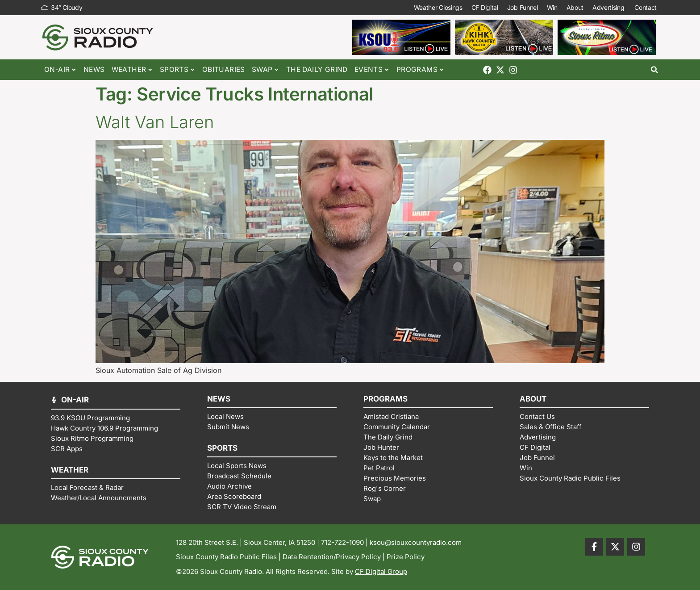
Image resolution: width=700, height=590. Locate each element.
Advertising (609, 8)
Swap (266, 70)
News (94, 69)
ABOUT (533, 399)
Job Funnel (522, 7)
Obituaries (224, 69)
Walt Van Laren (155, 122)
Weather (132, 70)
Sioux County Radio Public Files (226, 557)
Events (372, 70)
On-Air (60, 70)
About (575, 7)
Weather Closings (438, 7)
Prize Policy (406, 557)
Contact (646, 8)
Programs (421, 70)
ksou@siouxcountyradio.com (416, 542)
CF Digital (484, 7)
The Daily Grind (317, 69)
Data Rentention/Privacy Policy (332, 557)
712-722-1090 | (345, 542)
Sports (178, 70)
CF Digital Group (381, 571)
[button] (655, 70)
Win (552, 7)
